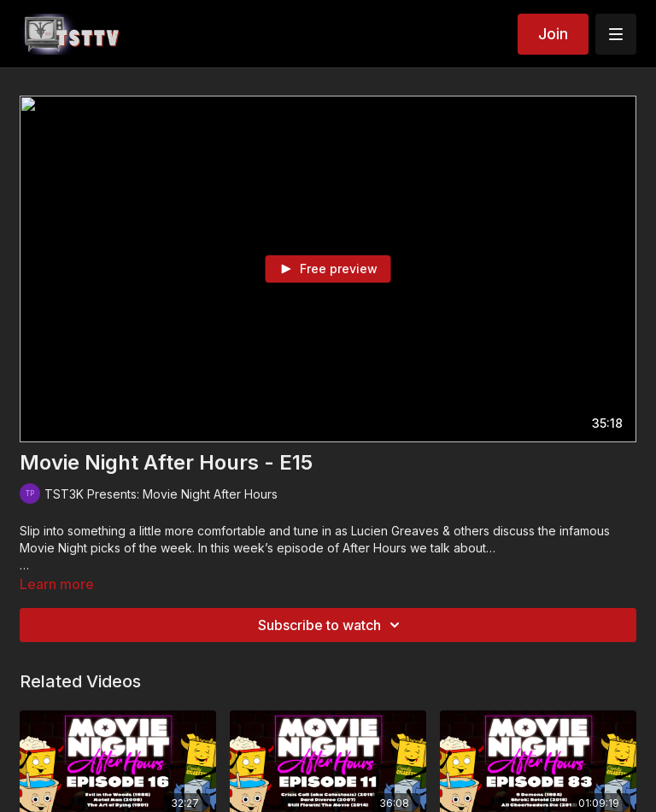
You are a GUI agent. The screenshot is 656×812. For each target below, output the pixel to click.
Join (553, 34)
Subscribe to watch (331, 625)
